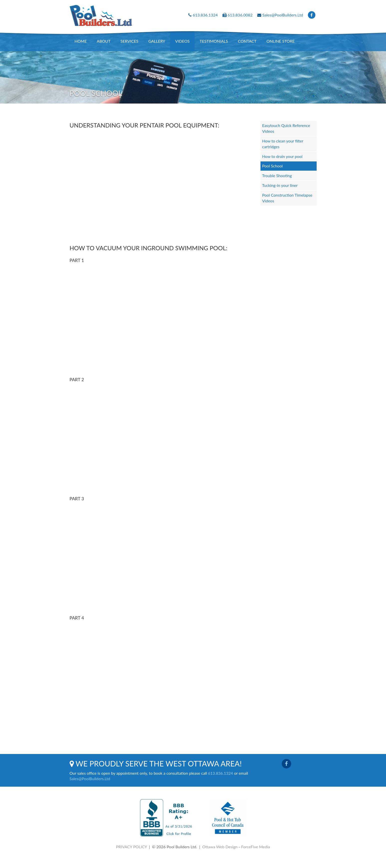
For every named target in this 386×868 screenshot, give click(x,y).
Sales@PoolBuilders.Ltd (283, 15)
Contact (247, 41)
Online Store (281, 41)
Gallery (157, 41)
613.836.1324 (205, 15)
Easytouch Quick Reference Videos (286, 128)
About (104, 41)
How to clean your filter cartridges (283, 144)
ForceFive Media (256, 847)
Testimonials (214, 41)
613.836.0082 (240, 15)
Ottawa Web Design (220, 847)
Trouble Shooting (277, 176)
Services (129, 41)
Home (81, 41)
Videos (182, 41)
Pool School (272, 166)
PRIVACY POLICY (131, 847)
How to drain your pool (282, 156)
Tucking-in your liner (280, 185)
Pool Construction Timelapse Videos (287, 198)
